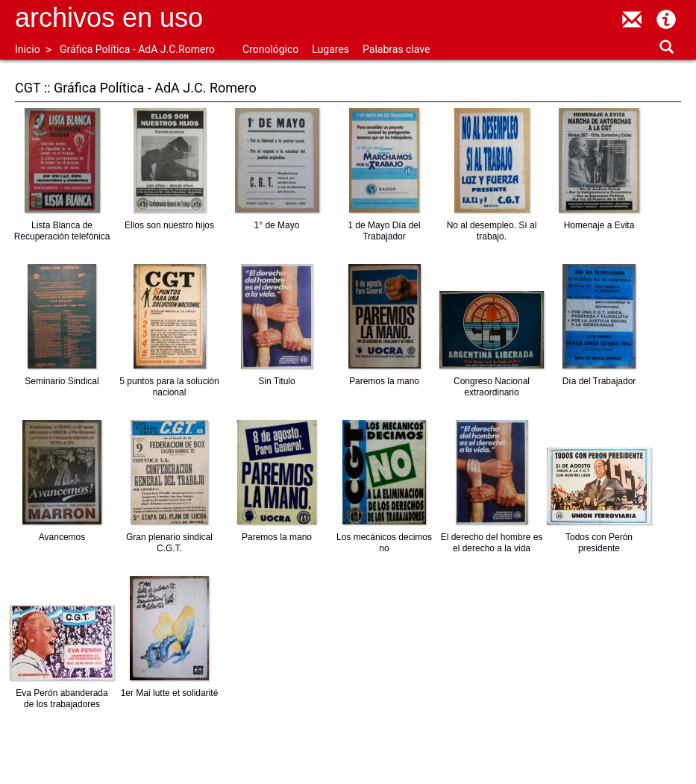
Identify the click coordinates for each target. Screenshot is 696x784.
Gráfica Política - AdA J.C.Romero (137, 49)
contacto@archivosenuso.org (632, 19)
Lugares (330, 49)
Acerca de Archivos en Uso (666, 19)
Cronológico (270, 49)
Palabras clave (396, 49)
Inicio (28, 49)
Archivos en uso (109, 18)
